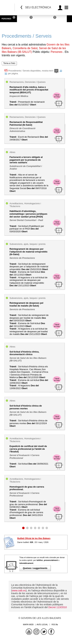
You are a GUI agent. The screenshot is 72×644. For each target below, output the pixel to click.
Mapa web (28, 624)
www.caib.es (19, 591)
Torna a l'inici (9, 63)
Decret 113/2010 (57, 607)
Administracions (44, 19)
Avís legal (42, 624)
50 (6, 74)
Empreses (23, 19)
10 (56, 71)
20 (61, 71)
